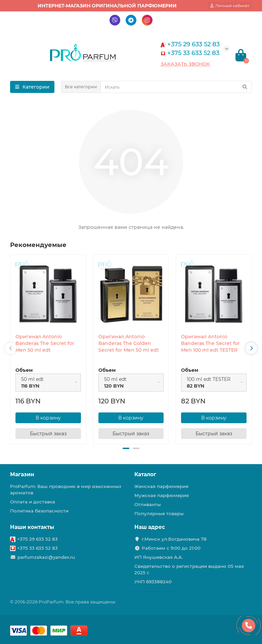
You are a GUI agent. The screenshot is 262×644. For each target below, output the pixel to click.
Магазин (22, 474)
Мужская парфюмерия (162, 495)
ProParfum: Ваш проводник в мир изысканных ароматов (66, 489)
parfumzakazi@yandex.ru (46, 557)
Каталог (145, 474)
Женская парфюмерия (161, 486)
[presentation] (11, 348)
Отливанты (148, 504)
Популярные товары (159, 513)
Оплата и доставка (33, 502)
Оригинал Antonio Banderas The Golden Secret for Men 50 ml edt (129, 343)
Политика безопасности (39, 511)
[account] (230, 6)
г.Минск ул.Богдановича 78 (174, 539)
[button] (126, 448)
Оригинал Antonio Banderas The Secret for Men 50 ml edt (45, 343)
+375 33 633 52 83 (37, 548)
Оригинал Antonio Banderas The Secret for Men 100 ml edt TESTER (210, 343)
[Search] (176, 87)
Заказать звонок (185, 64)
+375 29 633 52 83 (37, 539)
